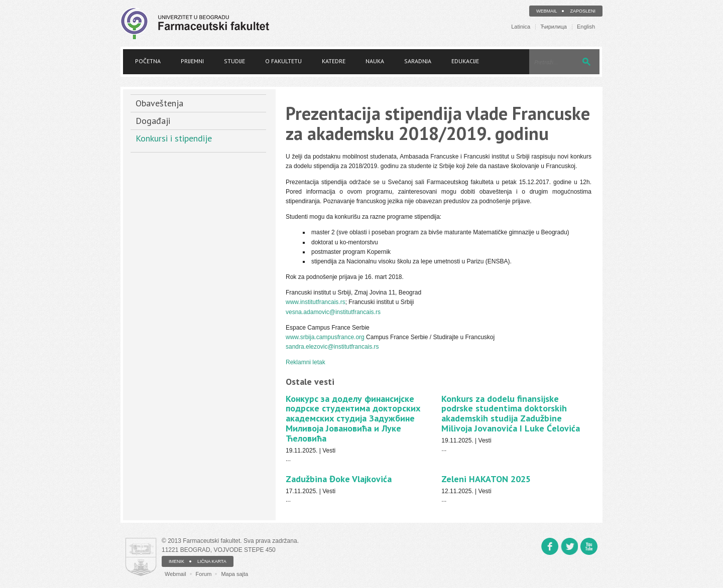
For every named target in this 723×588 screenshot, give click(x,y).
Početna (148, 61)
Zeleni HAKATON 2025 (486, 479)
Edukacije (465, 61)
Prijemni (192, 61)
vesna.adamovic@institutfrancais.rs (333, 312)
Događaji (153, 121)
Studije (234, 61)
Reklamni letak (306, 362)
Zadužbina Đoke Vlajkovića (339, 479)
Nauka (375, 61)
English (586, 27)
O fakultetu (283, 61)
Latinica (521, 27)
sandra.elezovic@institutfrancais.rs (332, 347)
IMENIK (176, 561)
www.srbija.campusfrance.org (325, 337)
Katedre (334, 61)
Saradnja (418, 61)
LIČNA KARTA (212, 561)
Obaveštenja (159, 103)
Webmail (547, 11)
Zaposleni (583, 11)
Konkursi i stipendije (174, 138)
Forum (204, 574)
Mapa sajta (234, 574)
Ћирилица (554, 27)
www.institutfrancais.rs (316, 302)
